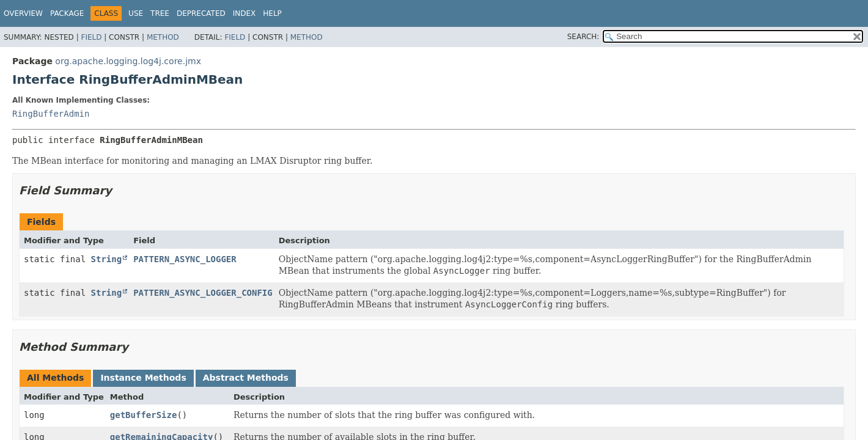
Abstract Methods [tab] (246, 378)
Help (272, 13)
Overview (23, 13)
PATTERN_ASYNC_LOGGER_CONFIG (203, 293)
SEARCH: (583, 37)
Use (136, 13)
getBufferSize (144, 415)
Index (245, 13)
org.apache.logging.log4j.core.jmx (128, 61)
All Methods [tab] (55, 378)
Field (91, 37)
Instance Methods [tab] (143, 378)
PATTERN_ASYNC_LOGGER (185, 259)
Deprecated (201, 13)
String (107, 259)
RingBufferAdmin (51, 114)
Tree (160, 13)
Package (67, 13)
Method (163, 37)
